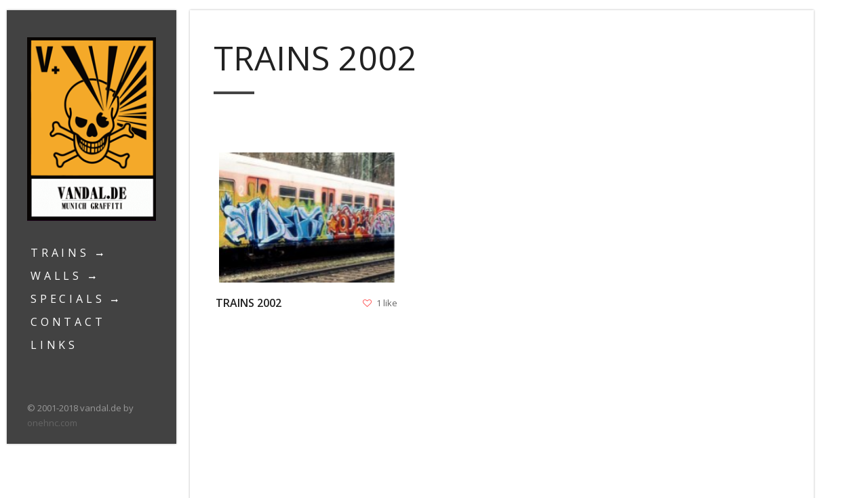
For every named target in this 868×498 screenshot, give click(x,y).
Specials (67, 299)
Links (54, 345)
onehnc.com (52, 423)
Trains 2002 (250, 302)
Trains (60, 253)
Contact (68, 322)
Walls (56, 276)
